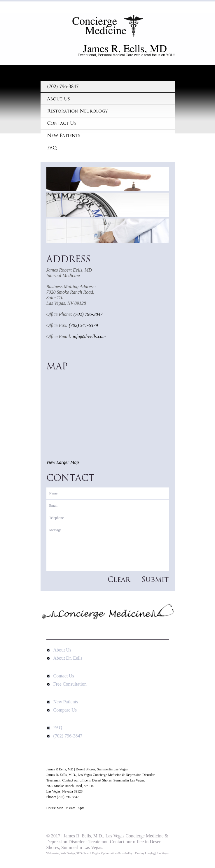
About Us (62, 650)
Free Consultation (70, 684)
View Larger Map (63, 462)
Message (108, 548)
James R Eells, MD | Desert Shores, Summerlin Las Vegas (108, 29)
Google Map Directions (63, 819)
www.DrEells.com (59, 802)
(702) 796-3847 (68, 736)
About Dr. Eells (68, 658)
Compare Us (65, 710)
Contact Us (64, 676)
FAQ (58, 728)
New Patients (66, 702)
